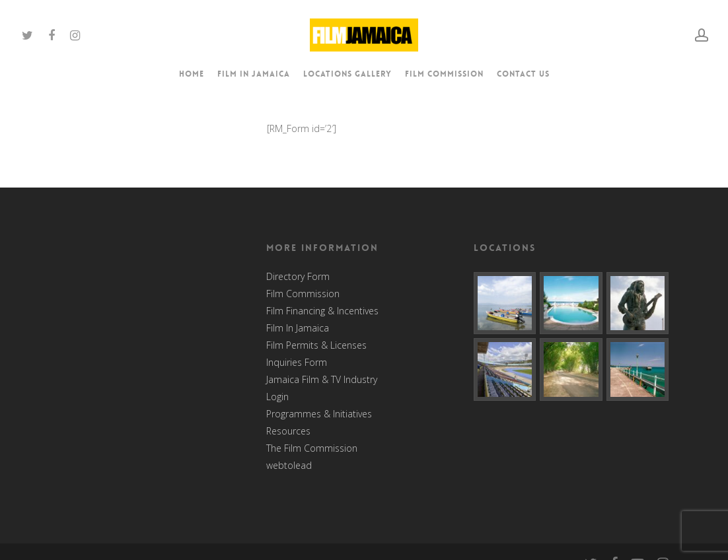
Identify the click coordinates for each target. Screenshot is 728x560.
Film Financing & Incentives (322, 311)
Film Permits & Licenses (316, 345)
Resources (288, 431)
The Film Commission (312, 448)
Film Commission (303, 294)
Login (277, 397)
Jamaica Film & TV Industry (322, 380)
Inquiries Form (297, 363)
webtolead (289, 466)
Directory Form (298, 277)
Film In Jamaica (298, 328)
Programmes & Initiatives (319, 414)
